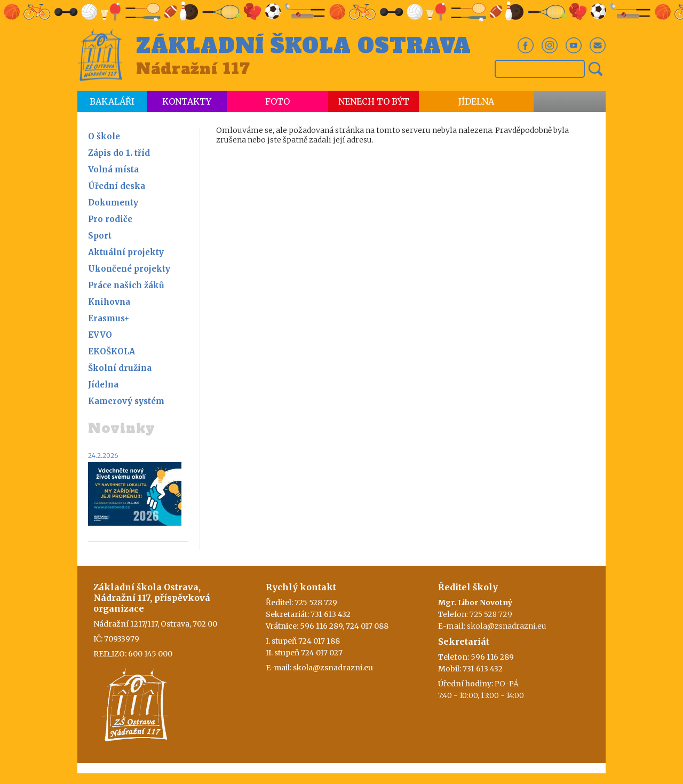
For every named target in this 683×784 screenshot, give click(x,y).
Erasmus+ (109, 318)
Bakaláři (112, 101)
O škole (104, 136)
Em (598, 45)
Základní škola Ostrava (304, 46)
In (550, 45)
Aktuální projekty (126, 252)
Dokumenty (113, 203)
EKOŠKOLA (112, 351)
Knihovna (109, 302)
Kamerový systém (126, 401)
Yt (574, 45)
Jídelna (476, 101)
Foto (277, 101)
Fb (526, 45)
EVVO (100, 335)
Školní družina (120, 368)
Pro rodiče (110, 219)
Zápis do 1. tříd (119, 153)
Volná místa (113, 169)
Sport (100, 236)
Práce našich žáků (126, 285)
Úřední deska (117, 186)
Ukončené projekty (129, 269)
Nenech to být (374, 101)
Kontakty (187, 101)
